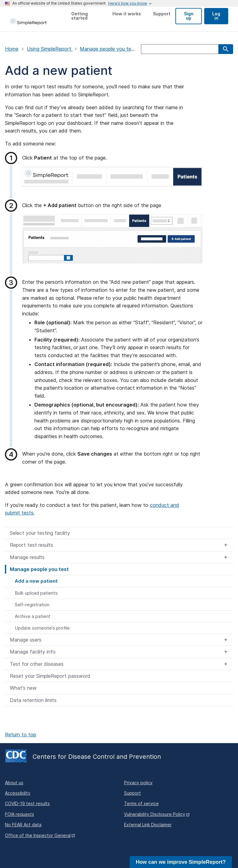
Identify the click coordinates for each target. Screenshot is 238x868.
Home (12, 49)
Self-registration (32, 605)
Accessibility (18, 793)
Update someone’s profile (42, 628)
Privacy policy (138, 783)
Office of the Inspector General (38, 835)
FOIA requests (20, 814)
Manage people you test (109, 49)
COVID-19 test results (27, 803)
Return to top (21, 735)
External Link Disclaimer (148, 825)
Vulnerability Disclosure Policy (155, 814)
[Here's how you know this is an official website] (128, 3)
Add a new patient (36, 581)
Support (133, 793)
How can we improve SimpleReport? (181, 862)
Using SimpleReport (50, 49)
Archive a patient (33, 616)
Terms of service (141, 803)
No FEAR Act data (23, 825)
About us (14, 783)
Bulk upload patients (36, 593)
